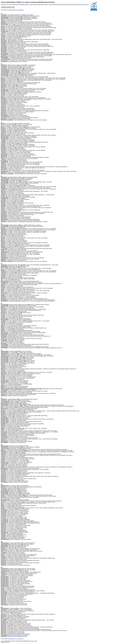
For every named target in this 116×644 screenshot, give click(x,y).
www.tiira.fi (86, 5)
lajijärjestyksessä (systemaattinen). (16, 10)
